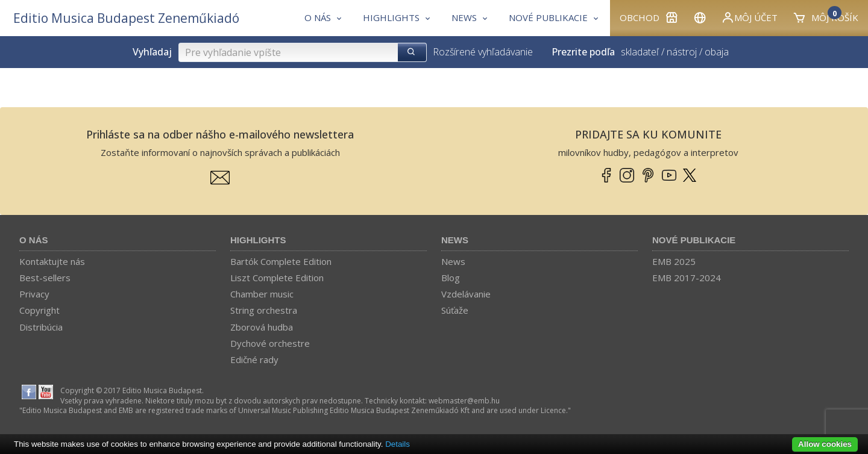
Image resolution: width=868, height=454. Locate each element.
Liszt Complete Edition (277, 278)
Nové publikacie (694, 240)
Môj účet (749, 17)
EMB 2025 (674, 261)
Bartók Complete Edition (281, 261)
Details (398, 444)
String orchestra (264, 310)
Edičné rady (254, 359)
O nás (34, 240)
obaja (717, 52)
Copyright (39, 310)
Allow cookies (825, 444)
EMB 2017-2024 (687, 278)
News (455, 240)
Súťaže (455, 310)
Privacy (34, 294)
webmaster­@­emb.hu (464, 401)
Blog (451, 278)
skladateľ (640, 52)
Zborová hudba (262, 327)
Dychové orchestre (270, 343)
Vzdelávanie (466, 294)
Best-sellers (45, 278)
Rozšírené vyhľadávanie (483, 52)
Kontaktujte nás (52, 261)
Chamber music (262, 294)
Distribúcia (41, 327)
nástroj (682, 52)
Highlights (258, 240)
